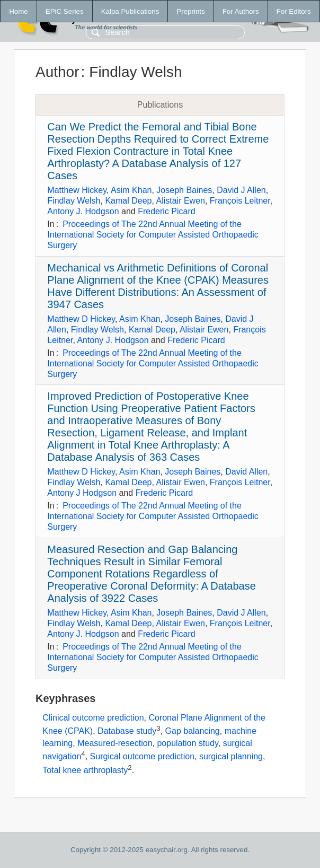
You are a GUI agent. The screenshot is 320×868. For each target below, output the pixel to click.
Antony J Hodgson (82, 493)
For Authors (241, 11)
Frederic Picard (166, 211)
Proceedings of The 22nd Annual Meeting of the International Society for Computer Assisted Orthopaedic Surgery (153, 235)
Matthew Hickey (77, 190)
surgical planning (231, 756)
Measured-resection (115, 743)
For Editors (294, 11)
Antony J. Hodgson (83, 211)
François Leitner (240, 201)
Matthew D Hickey (81, 319)
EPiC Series (65, 11)
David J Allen (241, 190)
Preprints (190, 11)
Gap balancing (193, 731)
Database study (127, 731)
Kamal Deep (128, 201)
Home (19, 11)
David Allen (246, 472)
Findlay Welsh (74, 201)
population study (187, 743)
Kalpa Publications (130, 11)
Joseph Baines (184, 190)
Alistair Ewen (180, 201)
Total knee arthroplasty (85, 770)
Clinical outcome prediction (93, 718)
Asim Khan (131, 190)
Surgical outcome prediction (142, 756)
